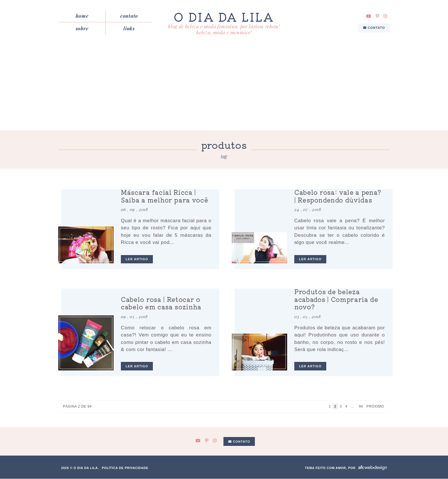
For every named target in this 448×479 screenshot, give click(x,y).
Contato (129, 16)
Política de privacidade (125, 468)
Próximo (376, 407)
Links (129, 28)
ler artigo (137, 259)
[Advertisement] (224, 88)
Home (82, 16)
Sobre (82, 28)
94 (361, 407)
